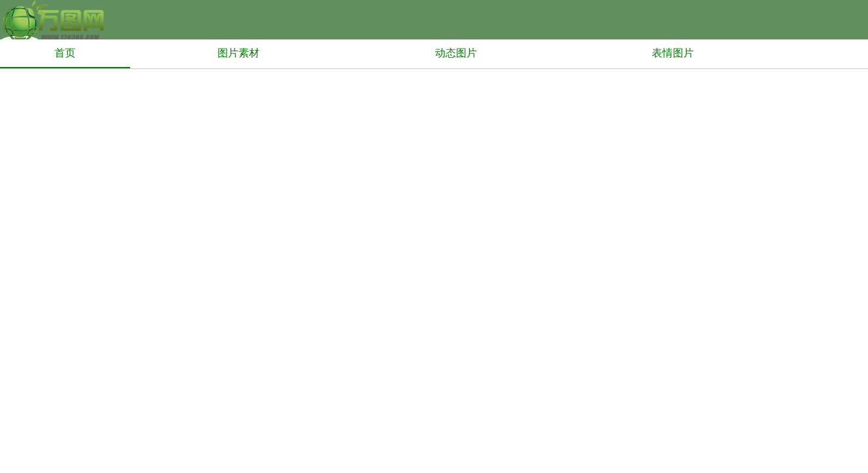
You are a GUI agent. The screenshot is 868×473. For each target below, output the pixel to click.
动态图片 (456, 53)
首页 (65, 53)
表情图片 (673, 53)
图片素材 (239, 53)
